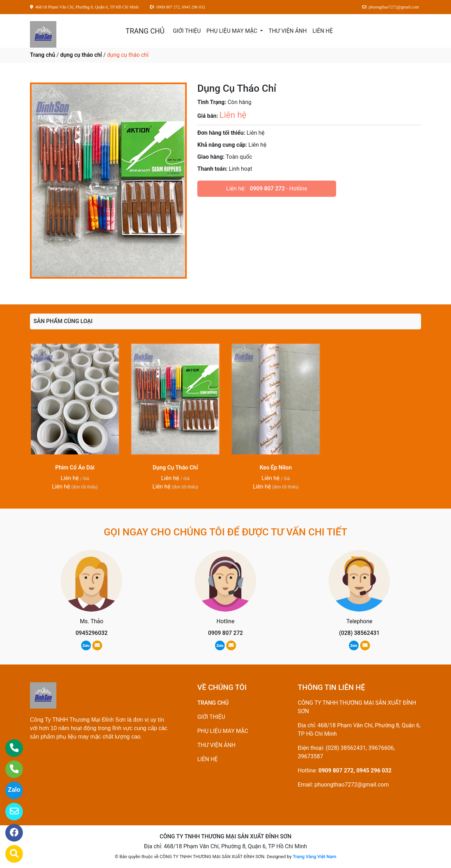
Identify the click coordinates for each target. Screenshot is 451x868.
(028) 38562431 (359, 633)
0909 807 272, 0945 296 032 (355, 770)
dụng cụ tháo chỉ (81, 55)
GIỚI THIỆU (187, 31)
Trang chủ (42, 55)
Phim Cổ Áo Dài (75, 468)
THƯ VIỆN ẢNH (288, 31)
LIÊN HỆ (323, 31)
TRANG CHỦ (145, 31)
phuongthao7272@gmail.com (351, 785)
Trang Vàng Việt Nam (314, 857)
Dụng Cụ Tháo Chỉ (175, 468)
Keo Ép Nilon (276, 468)
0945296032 (92, 633)
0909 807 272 (267, 189)
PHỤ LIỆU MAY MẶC (233, 31)
